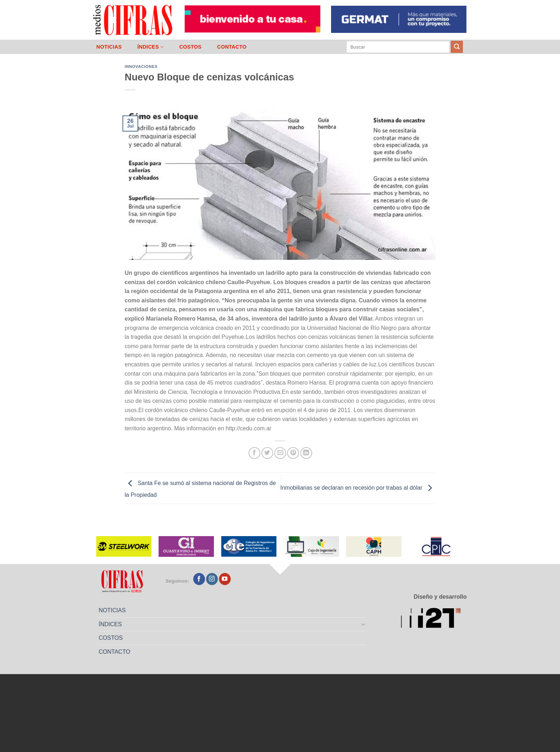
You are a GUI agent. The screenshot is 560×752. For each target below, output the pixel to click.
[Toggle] (364, 624)
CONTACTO (232, 47)
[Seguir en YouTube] (225, 579)
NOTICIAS (109, 47)
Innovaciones (141, 66)
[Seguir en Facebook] (199, 579)
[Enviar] (457, 47)
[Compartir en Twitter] (267, 453)
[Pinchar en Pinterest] (293, 453)
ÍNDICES (150, 47)
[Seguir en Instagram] (212, 579)
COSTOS (190, 47)
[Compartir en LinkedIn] (306, 453)
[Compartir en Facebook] (254, 453)
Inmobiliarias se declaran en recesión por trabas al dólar (358, 488)
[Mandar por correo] (280, 453)
